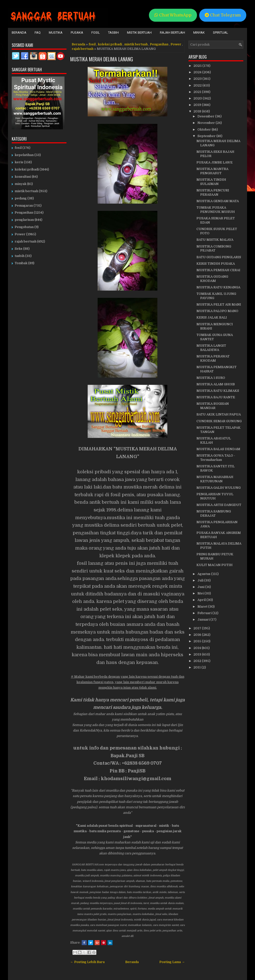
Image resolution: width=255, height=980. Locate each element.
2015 (198, 641)
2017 (198, 628)
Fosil (96, 33)
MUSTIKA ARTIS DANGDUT (219, 505)
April (202, 600)
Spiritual (221, 33)
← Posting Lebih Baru (87, 962)
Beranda (19, 33)
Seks (19, 249)
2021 (198, 92)
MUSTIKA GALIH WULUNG (219, 488)
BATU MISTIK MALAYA (215, 240)
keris (19, 162)
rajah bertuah (83, 49)
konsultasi (23, 177)
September (207, 136)
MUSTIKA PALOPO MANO (217, 311)
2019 (198, 105)
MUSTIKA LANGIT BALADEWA (211, 348)
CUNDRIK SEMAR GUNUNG (219, 421)
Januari (204, 619)
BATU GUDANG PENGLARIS (219, 257)
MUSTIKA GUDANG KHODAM (212, 279)
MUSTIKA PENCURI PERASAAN (213, 192)
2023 (198, 79)
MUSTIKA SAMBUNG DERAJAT (214, 513)
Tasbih (113, 33)
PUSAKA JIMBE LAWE (215, 162)
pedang (21, 198)
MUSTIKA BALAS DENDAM (218, 449)
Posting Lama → (172, 962)
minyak (21, 184)
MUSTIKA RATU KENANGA (218, 287)
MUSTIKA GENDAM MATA (218, 201)
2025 (198, 66)
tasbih (20, 256)
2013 (198, 654)
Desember (206, 116)
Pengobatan (24, 227)
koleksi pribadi (110, 44)
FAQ (38, 33)
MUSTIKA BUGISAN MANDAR (213, 406)
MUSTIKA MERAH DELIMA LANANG (102, 59)
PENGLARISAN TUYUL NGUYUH (215, 496)
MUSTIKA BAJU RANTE (216, 397)
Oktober (205, 129)
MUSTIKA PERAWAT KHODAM (213, 358)
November (207, 123)
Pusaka (77, 33)
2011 (197, 667)
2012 (198, 661)
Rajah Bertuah (172, 33)
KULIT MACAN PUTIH (215, 565)
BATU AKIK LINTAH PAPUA (219, 414)
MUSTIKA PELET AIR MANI (219, 304)
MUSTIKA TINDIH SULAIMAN (211, 182)
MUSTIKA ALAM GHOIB (216, 384)
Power (176, 44)
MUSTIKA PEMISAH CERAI (218, 270)
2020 (198, 98)
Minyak (199, 33)
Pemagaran (24, 205)
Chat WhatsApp (173, 15)
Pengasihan (159, 44)
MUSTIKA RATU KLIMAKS (218, 391)
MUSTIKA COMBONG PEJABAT (214, 248)
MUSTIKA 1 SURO (211, 378)
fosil (92, 44)
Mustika (56, 33)
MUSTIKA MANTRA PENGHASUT (212, 171)
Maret (203, 607)
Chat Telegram (223, 15)
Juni (201, 587)
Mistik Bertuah (139, 33)
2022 (198, 85)
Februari (205, 613)
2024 (198, 72)
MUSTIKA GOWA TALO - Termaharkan (216, 458)
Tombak (21, 263)
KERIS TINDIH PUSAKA (216, 264)
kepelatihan (24, 155)
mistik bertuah (136, 44)
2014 (198, 648)
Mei (201, 593)
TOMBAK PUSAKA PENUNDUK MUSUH (216, 210)
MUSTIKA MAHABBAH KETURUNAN (215, 479)
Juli (201, 580)
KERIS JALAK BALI (212, 317)
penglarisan (24, 220)
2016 (198, 635)
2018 (198, 111)
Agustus (204, 574)
